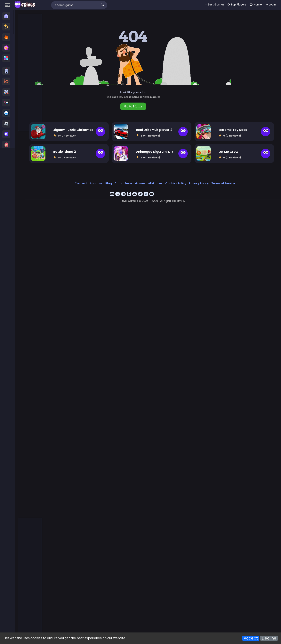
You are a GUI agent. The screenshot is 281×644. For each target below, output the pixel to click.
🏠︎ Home (256, 4)
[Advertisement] (30, 72)
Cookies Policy (185, 181)
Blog (118, 181)
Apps (127, 181)
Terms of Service (232, 181)
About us (105, 181)
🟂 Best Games (215, 4)
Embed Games (144, 181)
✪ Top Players (237, 4)
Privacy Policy (208, 181)
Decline (269, 638)
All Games (165, 181)
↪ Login (271, 4)
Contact (90, 181)
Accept (251, 638)
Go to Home (144, 106)
